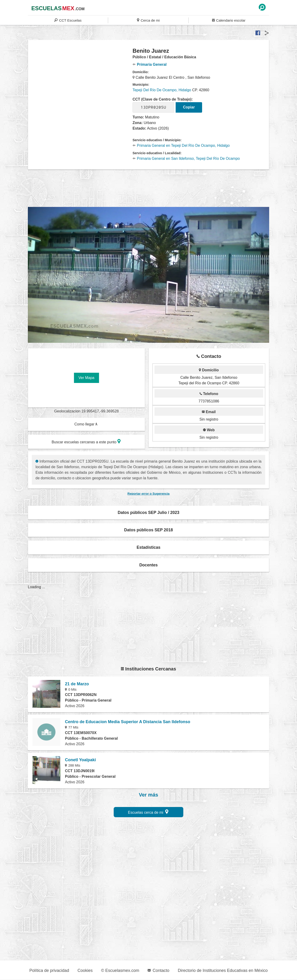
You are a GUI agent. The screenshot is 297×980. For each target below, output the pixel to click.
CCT (68, 20)
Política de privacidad (49, 970)
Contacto (158, 970)
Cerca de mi (148, 20)
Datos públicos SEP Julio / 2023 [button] (148, 513)
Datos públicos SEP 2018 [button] (148, 530)
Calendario (229, 20)
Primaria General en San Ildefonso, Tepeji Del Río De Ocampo (186, 158)
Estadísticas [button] (149, 547)
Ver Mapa (86, 378)
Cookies (85, 970)
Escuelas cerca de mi (148, 812)
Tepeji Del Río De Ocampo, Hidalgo (162, 90)
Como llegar (86, 424)
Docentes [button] (148, 565)
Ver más (149, 795)
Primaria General (150, 64)
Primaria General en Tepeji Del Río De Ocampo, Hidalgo (181, 145)
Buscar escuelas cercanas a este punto (86, 441)
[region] (80, 85)
